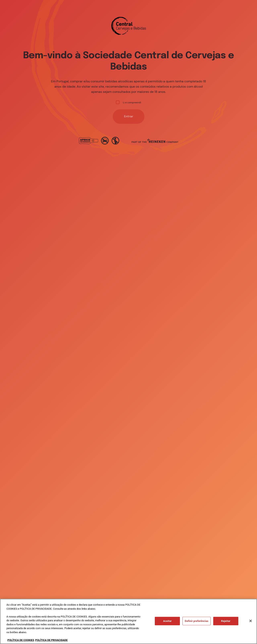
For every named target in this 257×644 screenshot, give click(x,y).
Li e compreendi (128, 102)
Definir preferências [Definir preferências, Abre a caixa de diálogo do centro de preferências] (197, 625)
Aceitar (167, 625)
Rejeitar (226, 625)
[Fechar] (251, 625)
